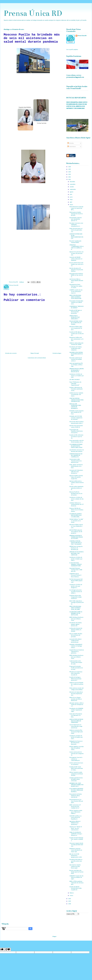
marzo (71, 205)
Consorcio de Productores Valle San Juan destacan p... (76, 472)
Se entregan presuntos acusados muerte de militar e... (76, 592)
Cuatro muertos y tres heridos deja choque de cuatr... (76, 663)
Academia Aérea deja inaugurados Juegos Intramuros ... (76, 597)
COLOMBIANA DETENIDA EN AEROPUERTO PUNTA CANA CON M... (76, 446)
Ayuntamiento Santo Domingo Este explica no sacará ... (76, 286)
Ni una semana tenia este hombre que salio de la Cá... (76, 264)
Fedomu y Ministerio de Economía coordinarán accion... (76, 389)
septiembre (73, 189)
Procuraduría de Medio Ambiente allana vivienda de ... (76, 796)
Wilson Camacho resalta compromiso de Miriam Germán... (76, 774)
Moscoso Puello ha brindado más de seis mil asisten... (76, 494)
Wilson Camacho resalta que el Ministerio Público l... (76, 812)
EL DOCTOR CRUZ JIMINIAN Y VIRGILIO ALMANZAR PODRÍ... (76, 564)
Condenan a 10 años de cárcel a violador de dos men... (76, 499)
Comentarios (72, 147)
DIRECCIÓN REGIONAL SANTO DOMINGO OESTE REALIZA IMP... (76, 297)
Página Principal (35, 353)
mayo (71, 200)
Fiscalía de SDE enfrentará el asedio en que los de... (76, 437)
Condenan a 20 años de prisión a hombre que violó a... (76, 559)
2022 (70, 177)
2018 (70, 904)
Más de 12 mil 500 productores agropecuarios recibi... (76, 856)
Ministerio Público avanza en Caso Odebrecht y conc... (76, 526)
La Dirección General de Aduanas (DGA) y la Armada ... (76, 630)
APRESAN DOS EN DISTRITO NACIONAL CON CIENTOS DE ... (77, 554)
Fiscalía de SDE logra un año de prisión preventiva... (76, 312)
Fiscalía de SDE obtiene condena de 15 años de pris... (77, 334)
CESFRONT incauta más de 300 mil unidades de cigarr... (76, 877)
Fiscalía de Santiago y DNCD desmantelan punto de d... (75, 679)
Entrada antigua (57, 353)
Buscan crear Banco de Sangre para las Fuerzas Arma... (76, 872)
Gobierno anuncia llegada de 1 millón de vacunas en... (76, 684)
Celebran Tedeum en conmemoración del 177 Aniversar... (77, 505)
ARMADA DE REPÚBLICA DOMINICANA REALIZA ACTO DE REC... (76, 537)
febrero (72, 893)
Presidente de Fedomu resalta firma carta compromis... (76, 348)
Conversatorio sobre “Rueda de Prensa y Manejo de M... (76, 461)
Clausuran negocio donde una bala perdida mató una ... (76, 845)
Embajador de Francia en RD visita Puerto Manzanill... (76, 743)
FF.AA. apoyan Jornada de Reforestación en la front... (76, 466)
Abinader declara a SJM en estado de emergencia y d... (77, 705)
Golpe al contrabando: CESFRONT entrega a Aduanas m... (76, 834)
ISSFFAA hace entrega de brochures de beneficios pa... (76, 548)
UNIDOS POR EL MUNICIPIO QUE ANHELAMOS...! (75, 317)
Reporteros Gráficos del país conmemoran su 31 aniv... (76, 339)
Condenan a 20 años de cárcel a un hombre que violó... (77, 376)
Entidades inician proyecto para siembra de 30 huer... (76, 412)
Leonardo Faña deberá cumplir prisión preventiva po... (75, 641)
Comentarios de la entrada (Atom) (37, 358)
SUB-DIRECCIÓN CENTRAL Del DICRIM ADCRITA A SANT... (76, 354)
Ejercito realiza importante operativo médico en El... (76, 488)
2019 (70, 901)
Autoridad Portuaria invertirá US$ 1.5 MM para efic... (76, 570)
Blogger (54, 937)
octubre (72, 187)
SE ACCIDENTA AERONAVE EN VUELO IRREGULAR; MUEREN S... (76, 790)
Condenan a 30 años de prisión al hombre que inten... (76, 737)
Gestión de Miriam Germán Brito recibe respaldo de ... (76, 888)
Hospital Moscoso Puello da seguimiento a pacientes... (77, 652)
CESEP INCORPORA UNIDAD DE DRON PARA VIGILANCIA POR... (76, 400)
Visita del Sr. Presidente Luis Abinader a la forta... (76, 715)
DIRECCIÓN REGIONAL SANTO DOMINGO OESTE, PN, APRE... (75, 608)
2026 (70, 167)
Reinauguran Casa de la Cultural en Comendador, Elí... (76, 759)
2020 (70, 899)
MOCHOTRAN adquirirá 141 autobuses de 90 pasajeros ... (76, 532)
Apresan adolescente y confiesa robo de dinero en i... (77, 483)
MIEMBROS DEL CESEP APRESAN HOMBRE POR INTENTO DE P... (76, 785)
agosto (72, 192)
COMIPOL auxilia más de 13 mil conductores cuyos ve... (76, 292)
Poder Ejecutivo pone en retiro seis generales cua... (76, 230)
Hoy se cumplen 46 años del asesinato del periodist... (76, 635)
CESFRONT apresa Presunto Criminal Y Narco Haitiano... (75, 575)
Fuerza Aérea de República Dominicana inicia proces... (76, 431)
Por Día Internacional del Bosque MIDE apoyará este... (76, 581)
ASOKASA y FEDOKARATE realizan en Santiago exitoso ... (76, 646)
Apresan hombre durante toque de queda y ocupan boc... (76, 477)
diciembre (73, 182)
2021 (70, 180)
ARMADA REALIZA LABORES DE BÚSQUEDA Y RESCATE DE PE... (77, 370)
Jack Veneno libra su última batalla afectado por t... (76, 281)
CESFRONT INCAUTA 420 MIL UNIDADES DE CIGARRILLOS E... (76, 455)
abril (71, 202)
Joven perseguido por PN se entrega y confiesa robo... (76, 365)
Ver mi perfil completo (72, 50)
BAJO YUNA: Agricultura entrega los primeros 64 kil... (76, 603)
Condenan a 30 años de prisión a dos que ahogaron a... (76, 586)
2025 (70, 169)
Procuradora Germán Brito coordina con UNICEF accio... (76, 303)
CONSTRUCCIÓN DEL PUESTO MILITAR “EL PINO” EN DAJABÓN (76, 543)
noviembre (73, 184)
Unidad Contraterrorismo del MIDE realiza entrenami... (76, 779)
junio (71, 197)
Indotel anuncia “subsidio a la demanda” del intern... (76, 395)
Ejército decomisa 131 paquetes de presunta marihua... (76, 270)
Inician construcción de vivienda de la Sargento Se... (76, 754)
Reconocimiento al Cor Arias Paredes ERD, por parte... (76, 801)
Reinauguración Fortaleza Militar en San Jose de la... (76, 275)
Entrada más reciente (11, 353)
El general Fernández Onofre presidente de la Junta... (76, 668)
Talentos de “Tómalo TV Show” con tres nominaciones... (76, 828)
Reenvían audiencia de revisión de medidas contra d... (76, 359)
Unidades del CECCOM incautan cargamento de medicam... (76, 418)
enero (72, 896)
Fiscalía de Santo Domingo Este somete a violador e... (76, 839)
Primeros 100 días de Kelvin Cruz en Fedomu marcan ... (76, 510)
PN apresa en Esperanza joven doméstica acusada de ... (76, 673)
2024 (70, 172)
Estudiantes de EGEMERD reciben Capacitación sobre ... (76, 710)
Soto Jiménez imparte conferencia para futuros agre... (75, 867)
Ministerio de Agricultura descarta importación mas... (76, 694)
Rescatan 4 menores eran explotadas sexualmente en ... (76, 225)
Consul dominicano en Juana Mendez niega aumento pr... (76, 726)
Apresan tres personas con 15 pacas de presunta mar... (76, 253)
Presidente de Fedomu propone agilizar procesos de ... (76, 624)
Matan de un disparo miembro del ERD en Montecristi (76, 699)
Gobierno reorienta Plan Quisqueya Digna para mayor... (76, 732)
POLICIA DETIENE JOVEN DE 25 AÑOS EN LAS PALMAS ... (76, 323)
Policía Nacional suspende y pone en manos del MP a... (76, 208)
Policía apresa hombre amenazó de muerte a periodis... (76, 214)
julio (71, 194)
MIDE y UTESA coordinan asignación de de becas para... (76, 883)
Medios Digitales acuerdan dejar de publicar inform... (77, 748)
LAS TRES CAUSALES (75, 380)
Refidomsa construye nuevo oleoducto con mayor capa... (76, 850)
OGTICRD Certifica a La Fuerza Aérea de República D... (75, 818)
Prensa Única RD (33, 13)
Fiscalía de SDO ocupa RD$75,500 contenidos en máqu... (76, 768)
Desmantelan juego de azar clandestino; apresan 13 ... (76, 219)
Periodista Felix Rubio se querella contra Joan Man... (76, 861)
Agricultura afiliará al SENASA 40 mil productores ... (75, 823)
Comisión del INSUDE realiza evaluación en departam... (76, 259)
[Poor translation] (8, 949)
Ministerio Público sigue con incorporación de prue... (76, 328)
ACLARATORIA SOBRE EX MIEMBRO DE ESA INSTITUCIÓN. (76, 613)
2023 (70, 174)
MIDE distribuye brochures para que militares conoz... (76, 619)
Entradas (71, 143)
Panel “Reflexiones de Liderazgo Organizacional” (75, 384)
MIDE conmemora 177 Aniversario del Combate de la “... (75, 807)
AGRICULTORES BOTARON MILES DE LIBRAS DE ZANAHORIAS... (76, 721)
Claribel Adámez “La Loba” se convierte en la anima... (76, 521)
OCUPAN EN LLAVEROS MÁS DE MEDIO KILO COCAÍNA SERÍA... (76, 515)
